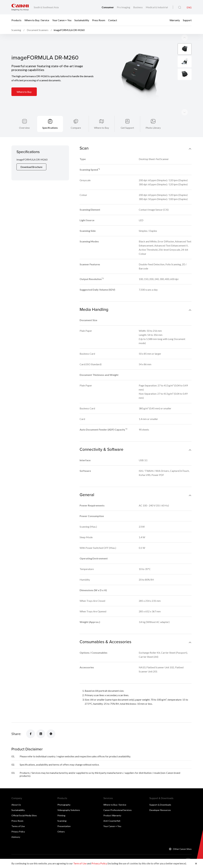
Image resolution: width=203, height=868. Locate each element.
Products (16, 20)
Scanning (62, 813)
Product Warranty (112, 807)
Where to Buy (24, 84)
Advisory (16, 829)
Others (61, 823)
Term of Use (80, 863)
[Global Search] (180, 7)
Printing (61, 807)
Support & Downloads (160, 796)
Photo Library (153, 119)
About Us (16, 796)
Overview (24, 119)
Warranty (175, 20)
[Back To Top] (188, 853)
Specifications (50, 119)
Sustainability (82, 20)
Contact (113, 20)
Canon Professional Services (118, 802)
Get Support (127, 119)
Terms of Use (18, 818)
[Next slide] (185, 29)
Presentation (64, 818)
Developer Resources (160, 802)
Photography (64, 796)
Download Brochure (31, 159)
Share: (16, 725)
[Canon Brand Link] (20, 7)
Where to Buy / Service (37, 20)
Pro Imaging (124, 7)
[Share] (31, 726)
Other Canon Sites (182, 841)
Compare (76, 119)
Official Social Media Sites (24, 807)
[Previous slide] (185, 104)
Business (138, 7)
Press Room (99, 20)
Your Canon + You (62, 20)
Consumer (108, 7)
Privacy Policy (18, 823)
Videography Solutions (69, 802)
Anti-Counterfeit (112, 813)
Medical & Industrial (157, 7)
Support (187, 20)
